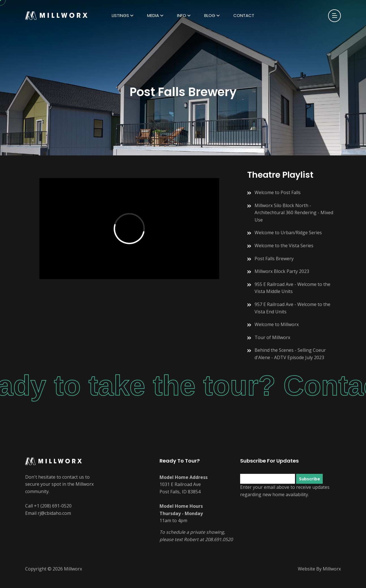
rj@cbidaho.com (54, 513)
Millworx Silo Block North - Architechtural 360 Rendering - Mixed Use (294, 213)
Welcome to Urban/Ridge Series (288, 233)
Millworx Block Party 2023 (282, 271)
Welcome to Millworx (277, 324)
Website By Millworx (319, 569)
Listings (120, 15)
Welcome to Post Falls (278, 192)
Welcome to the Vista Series (284, 246)
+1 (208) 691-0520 (53, 506)
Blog (210, 15)
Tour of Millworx (272, 337)
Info (182, 15)
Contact (244, 15)
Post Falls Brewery (274, 259)
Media (153, 15)
